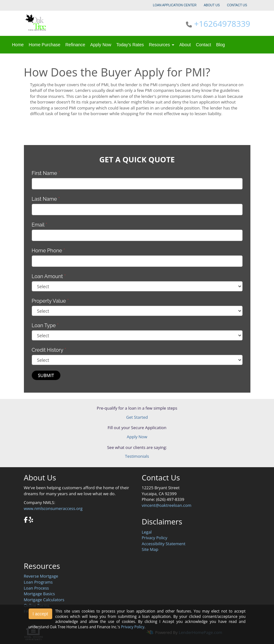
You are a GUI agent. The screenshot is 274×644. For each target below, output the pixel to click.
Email (40, 225)
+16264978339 (222, 24)
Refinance (75, 45)
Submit (46, 375)
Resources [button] (162, 45)
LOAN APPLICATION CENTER (175, 5)
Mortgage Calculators (44, 600)
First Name (46, 173)
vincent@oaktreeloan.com (167, 505)
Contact (204, 45)
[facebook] (26, 520)
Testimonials (137, 456)
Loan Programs (38, 582)
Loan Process (36, 588)
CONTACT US (237, 5)
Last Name (46, 199)
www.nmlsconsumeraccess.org (53, 508)
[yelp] (31, 520)
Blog (221, 45)
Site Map (150, 549)
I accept (40, 614)
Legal (147, 532)
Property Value (50, 301)
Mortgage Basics (39, 594)
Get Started (137, 417)
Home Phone (48, 251)
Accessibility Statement (164, 544)
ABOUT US (212, 5)
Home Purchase (44, 45)
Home (18, 45)
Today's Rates (130, 45)
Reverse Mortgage (41, 576)
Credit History (49, 350)
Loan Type (45, 325)
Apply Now (101, 45)
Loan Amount (49, 276)
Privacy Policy (155, 538)
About (185, 45)
